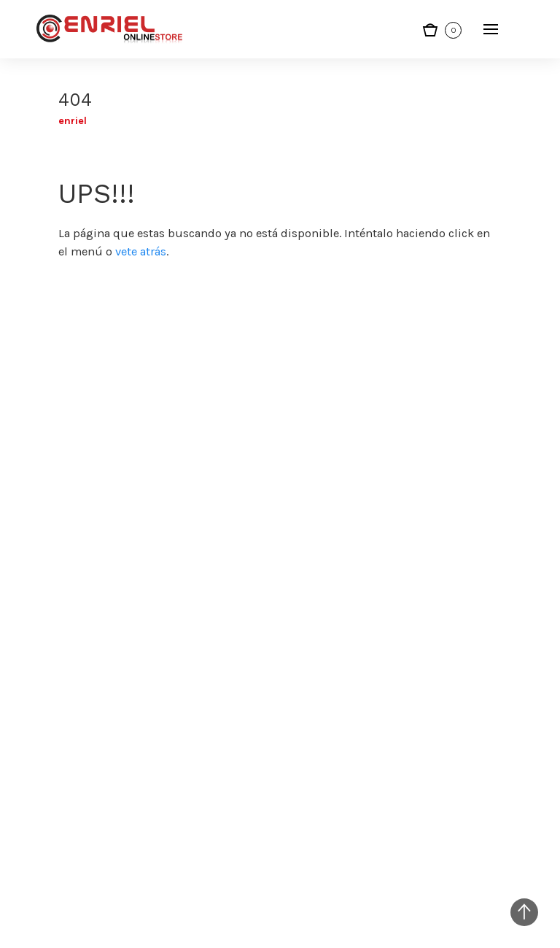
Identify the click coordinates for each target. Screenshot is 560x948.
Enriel (73, 121)
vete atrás (141, 251)
